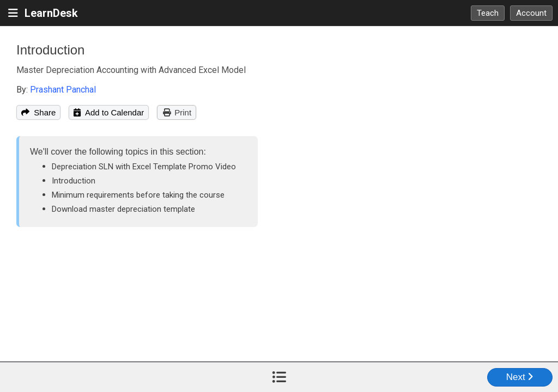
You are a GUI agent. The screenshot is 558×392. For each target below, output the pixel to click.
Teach (488, 13)
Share (38, 112)
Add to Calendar (109, 112)
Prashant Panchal (63, 90)
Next (520, 377)
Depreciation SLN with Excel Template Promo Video (144, 167)
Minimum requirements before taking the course (138, 195)
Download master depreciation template (123, 209)
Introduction (50, 50)
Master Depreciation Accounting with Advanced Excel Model (131, 70)
